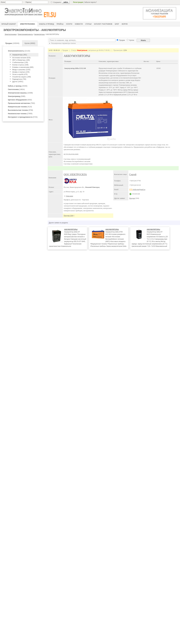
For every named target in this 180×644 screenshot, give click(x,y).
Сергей (133, 174)
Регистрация (78, 2)
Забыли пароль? (91, 2)
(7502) (21, 103)
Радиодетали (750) (19, 79)
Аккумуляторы (39, 34)
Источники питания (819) (21, 58)
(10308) (20, 93)
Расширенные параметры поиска (62, 43)
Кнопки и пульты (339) (20, 65)
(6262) (20, 100)
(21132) (19, 51)
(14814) (16, 89)
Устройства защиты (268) (22, 77)
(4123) (20, 107)
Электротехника (11, 34)
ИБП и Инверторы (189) (21, 60)
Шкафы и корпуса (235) (21, 72)
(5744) (23, 117)
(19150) (18, 86)
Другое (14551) (18, 82)
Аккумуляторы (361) (20, 55)
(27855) (20, 114)
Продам (132, 198)
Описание (69, 196)
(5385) (17, 96)
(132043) (12, 43)
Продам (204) (69, 215)
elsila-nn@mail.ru (137, 189)
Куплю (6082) (30, 43)
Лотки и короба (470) (20, 74)
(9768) (20, 110)
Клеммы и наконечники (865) (23, 67)
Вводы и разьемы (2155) (21, 70)
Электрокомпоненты (25, 34)
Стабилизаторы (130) (20, 62)
